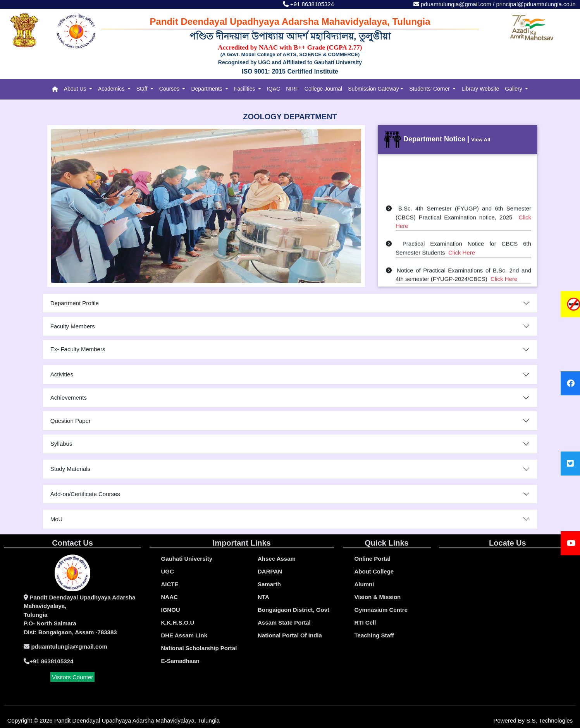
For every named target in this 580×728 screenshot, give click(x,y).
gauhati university (187, 559)
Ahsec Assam (277, 559)
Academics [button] (112, 89)
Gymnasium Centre (381, 610)
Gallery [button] (514, 89)
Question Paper (71, 421)
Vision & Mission (378, 597)
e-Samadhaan (180, 661)
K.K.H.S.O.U (178, 622)
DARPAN (270, 571)
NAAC (170, 597)
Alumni (364, 584)
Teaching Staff (374, 635)
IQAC (274, 89)
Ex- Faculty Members (78, 349)
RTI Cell (365, 622)
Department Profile (75, 303)
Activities (62, 374)
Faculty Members (73, 326)
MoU (57, 519)
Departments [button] (207, 89)
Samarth (269, 584)
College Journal (323, 89)
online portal (373, 559)
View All (481, 140)
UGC (168, 571)
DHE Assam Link (184, 635)
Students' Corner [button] (430, 89)
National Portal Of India (290, 635)
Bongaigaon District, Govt (293, 610)
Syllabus (61, 444)
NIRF (292, 89)
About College (374, 571)
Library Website (480, 89)
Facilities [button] (245, 89)
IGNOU (171, 610)
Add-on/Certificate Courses (85, 494)
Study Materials (70, 469)
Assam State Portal (284, 622)
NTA (263, 597)
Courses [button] (170, 89)
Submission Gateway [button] (373, 89)
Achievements (69, 397)
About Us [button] (76, 89)
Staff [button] (143, 89)
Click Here (462, 255)
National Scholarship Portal (199, 648)
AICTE (170, 584)
